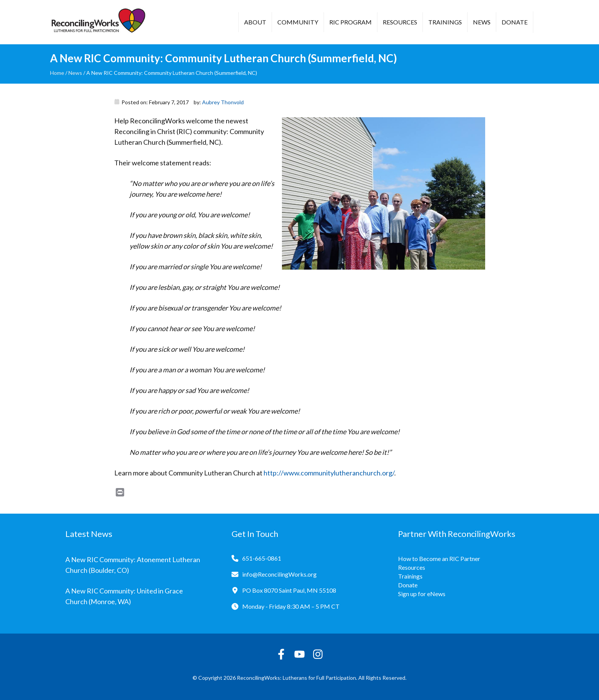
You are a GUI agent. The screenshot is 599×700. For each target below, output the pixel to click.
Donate (515, 22)
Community (298, 22)
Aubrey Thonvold (223, 102)
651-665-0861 (262, 558)
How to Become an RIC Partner (439, 559)
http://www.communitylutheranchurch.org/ (329, 473)
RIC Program (350, 22)
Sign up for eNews (422, 594)
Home (57, 73)
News (482, 22)
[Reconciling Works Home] (98, 22)
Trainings (445, 22)
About (255, 22)
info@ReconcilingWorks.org (279, 574)
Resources (400, 22)
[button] (545, 23)
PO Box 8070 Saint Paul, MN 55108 (289, 590)
